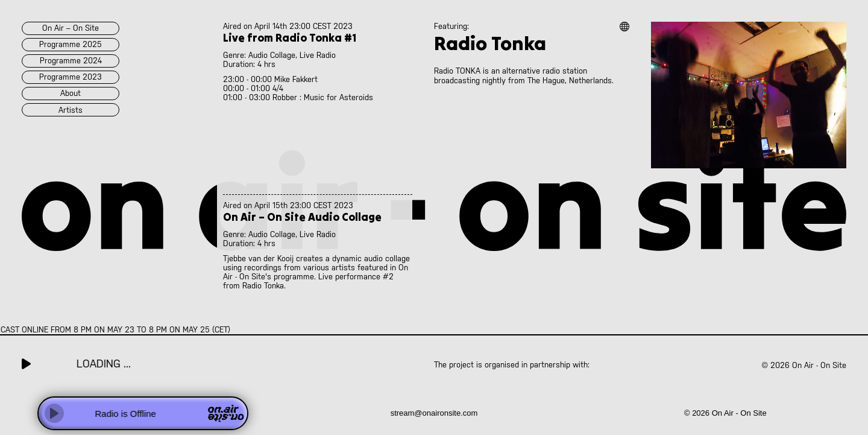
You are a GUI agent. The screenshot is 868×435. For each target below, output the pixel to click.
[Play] (54, 413)
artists (71, 110)
